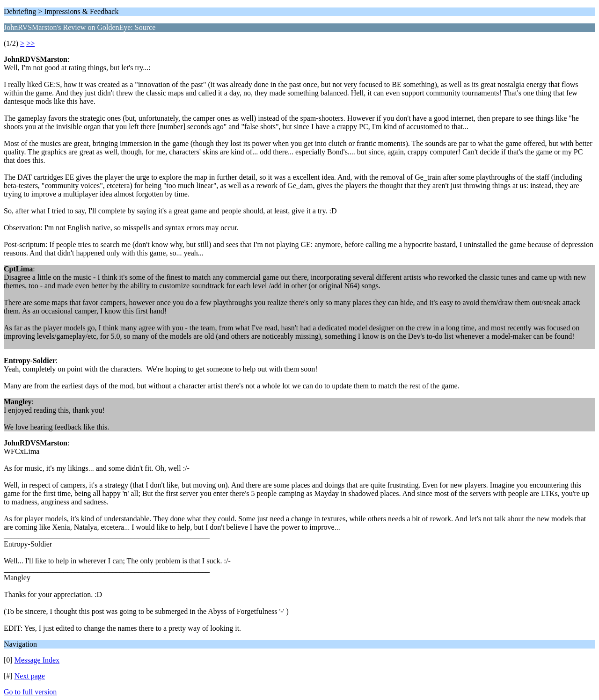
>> (30, 43)
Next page (30, 676)
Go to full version (30, 692)
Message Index (37, 660)
